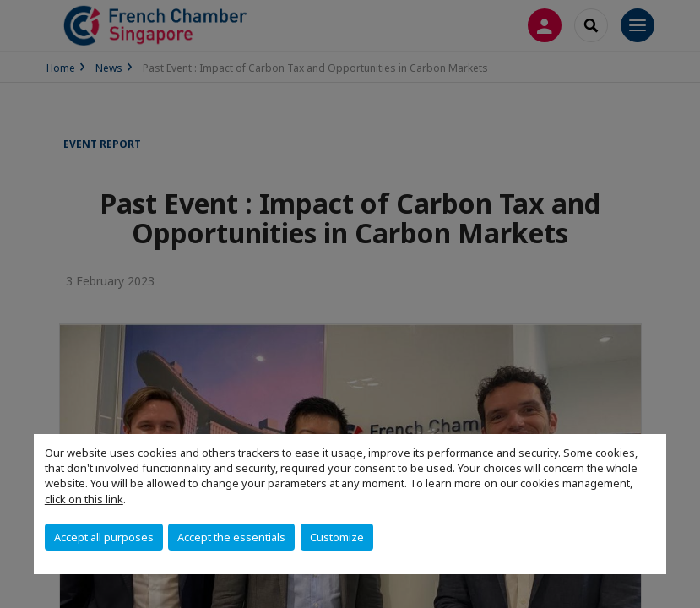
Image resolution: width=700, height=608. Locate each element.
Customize (337, 537)
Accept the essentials (231, 537)
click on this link (84, 499)
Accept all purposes (104, 537)
